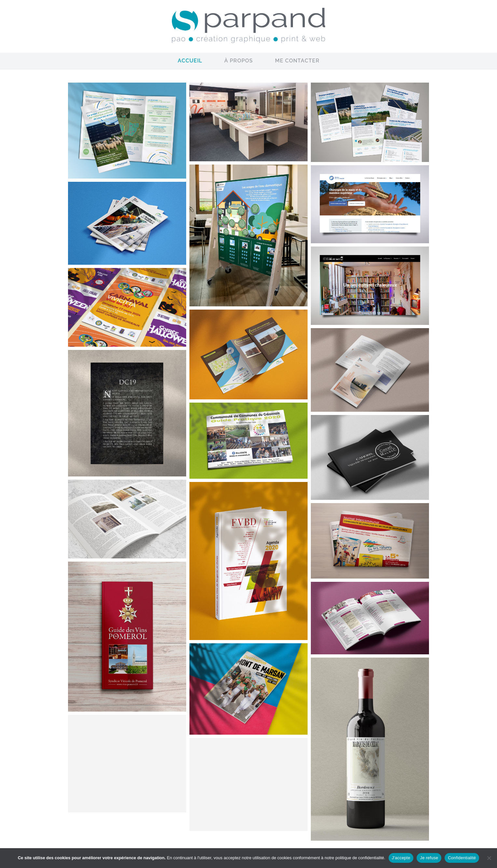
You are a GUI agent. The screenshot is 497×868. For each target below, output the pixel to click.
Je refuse (429, 858)
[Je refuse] (489, 858)
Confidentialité (462, 858)
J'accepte (401, 858)
